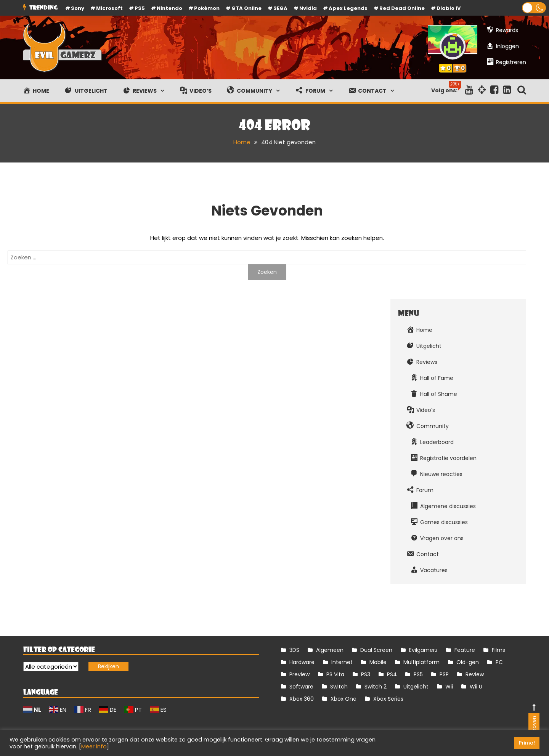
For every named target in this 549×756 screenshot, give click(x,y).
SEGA (280, 8)
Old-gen (468, 662)
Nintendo (169, 8)
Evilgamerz (423, 650)
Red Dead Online (402, 8)
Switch (339, 687)
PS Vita (335, 674)
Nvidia (308, 8)
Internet (342, 662)
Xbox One (344, 699)
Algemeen (330, 650)
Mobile (378, 662)
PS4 (392, 674)
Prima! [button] (527, 743)
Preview (299, 674)
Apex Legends (348, 8)
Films (498, 650)
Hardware (302, 662)
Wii (449, 687)
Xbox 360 (302, 699)
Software (301, 687)
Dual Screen (376, 650)
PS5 (140, 8)
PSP (444, 674)
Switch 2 (376, 687)
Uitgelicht (416, 687)
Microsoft (109, 8)
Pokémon (207, 8)
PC (499, 662)
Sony (78, 8)
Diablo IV (449, 8)
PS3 (366, 674)
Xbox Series (388, 699)
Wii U (476, 687)
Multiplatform (421, 662)
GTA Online (246, 8)
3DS (294, 650)
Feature (465, 650)
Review (475, 674)
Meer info (94, 746)
